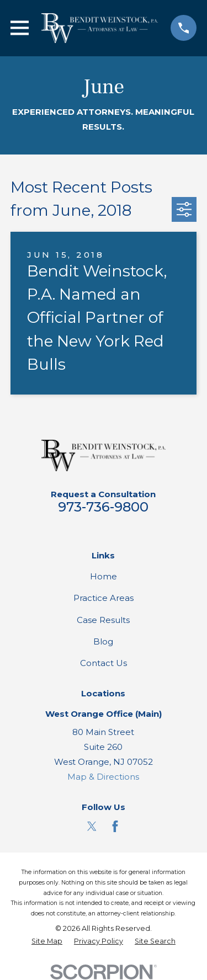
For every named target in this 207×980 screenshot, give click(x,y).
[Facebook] (115, 826)
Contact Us (104, 663)
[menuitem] (47, 942)
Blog (103, 641)
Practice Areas (104, 598)
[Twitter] (92, 826)
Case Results (103, 620)
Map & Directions (103, 777)
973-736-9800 (103, 507)
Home (104, 576)
